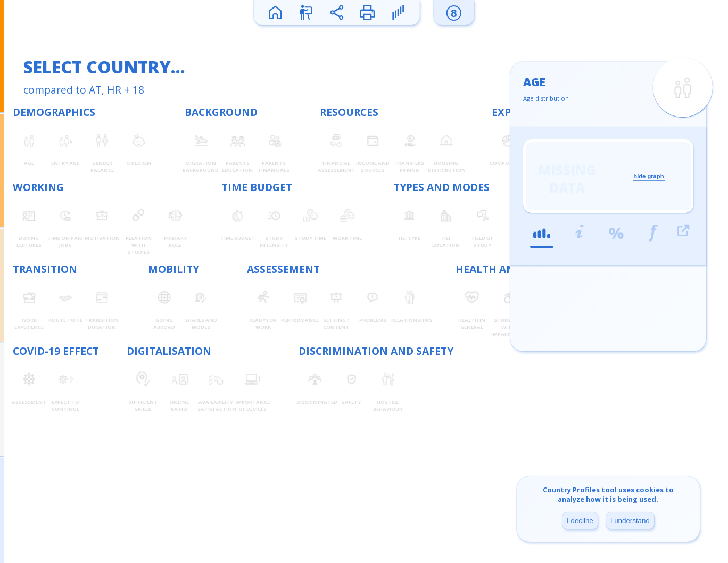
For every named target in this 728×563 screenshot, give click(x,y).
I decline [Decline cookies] (580, 521)
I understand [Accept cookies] (630, 521)
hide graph (648, 176)
